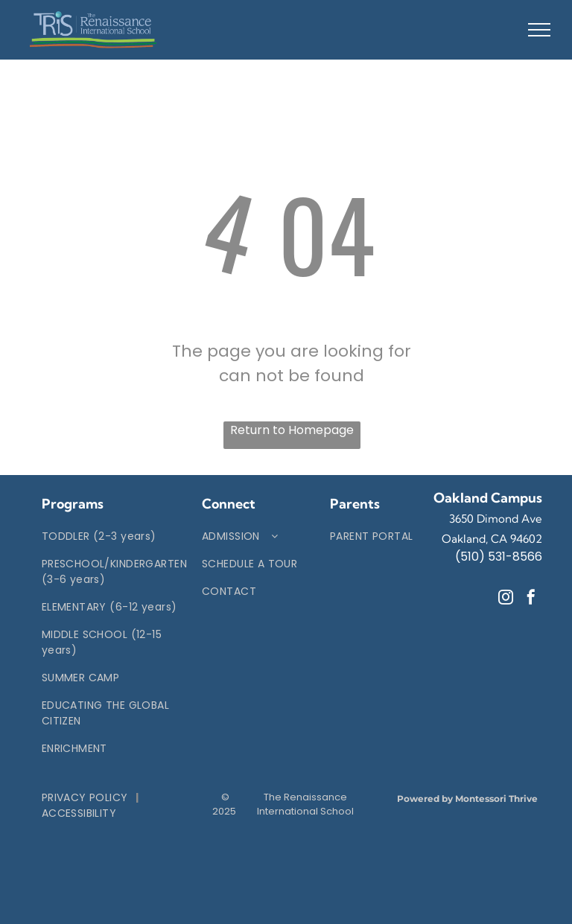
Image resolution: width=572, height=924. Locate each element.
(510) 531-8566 (499, 557)
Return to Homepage (292, 430)
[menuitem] (114, 536)
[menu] (539, 30)
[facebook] (531, 599)
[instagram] (506, 599)
